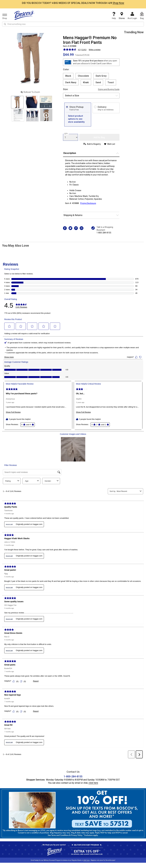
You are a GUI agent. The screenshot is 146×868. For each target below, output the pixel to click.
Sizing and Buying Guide (109, 89)
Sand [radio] (98, 82)
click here (93, 774)
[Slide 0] (17, 102)
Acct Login (132, 16)
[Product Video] (46, 115)
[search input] (73, 24)
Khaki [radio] (86, 82)
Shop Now (118, 3)
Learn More (107, 64)
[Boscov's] (24, 15)
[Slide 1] (32, 102)
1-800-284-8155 (104, 233)
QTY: (66, 134)
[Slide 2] (46, 102)
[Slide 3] (18, 115)
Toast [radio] (111, 82)
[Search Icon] (5, 24)
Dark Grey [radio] (101, 76)
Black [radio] (68, 76)
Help (114, 16)
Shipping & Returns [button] (73, 215)
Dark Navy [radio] (71, 82)
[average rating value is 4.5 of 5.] (72, 50)
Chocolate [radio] (83, 76)
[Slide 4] (32, 115)
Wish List (111, 144)
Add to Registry (94, 144)
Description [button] (70, 153)
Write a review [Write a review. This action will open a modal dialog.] (95, 50)
